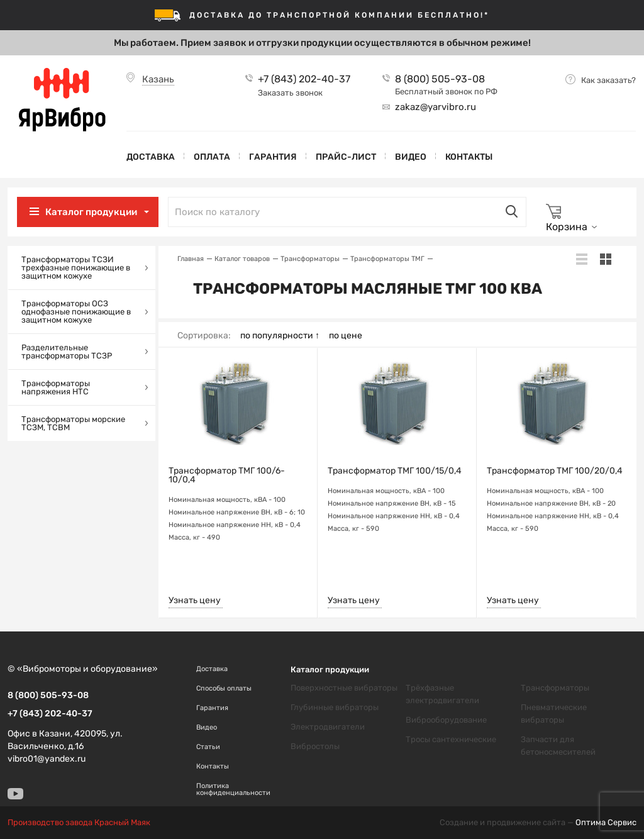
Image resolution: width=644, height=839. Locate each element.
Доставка (151, 157)
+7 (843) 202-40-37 (304, 79)
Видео (411, 157)
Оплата (212, 157)
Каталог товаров (242, 259)
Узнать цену (195, 600)
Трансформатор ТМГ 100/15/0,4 (395, 471)
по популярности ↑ (280, 336)
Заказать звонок (290, 93)
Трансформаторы (310, 259)
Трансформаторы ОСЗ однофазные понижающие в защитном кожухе (76, 312)
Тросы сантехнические (451, 739)
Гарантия (273, 157)
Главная (191, 259)
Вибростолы (315, 746)
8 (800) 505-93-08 (440, 79)
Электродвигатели (328, 727)
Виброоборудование (446, 720)
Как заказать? (608, 80)
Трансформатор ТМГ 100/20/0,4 (555, 471)
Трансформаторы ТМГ (387, 259)
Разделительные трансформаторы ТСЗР (67, 352)
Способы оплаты (224, 688)
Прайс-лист (346, 157)
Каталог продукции (91, 212)
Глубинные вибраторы (335, 707)
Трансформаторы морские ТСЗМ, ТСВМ (73, 423)
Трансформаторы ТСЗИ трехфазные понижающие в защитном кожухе (76, 268)
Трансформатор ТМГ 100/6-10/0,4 (227, 475)
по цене (346, 336)
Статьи (208, 747)
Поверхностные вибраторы (344, 688)
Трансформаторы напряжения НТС (56, 387)
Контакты (469, 157)
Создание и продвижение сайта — (538, 823)
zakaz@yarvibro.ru (436, 107)
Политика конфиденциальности (233, 789)
